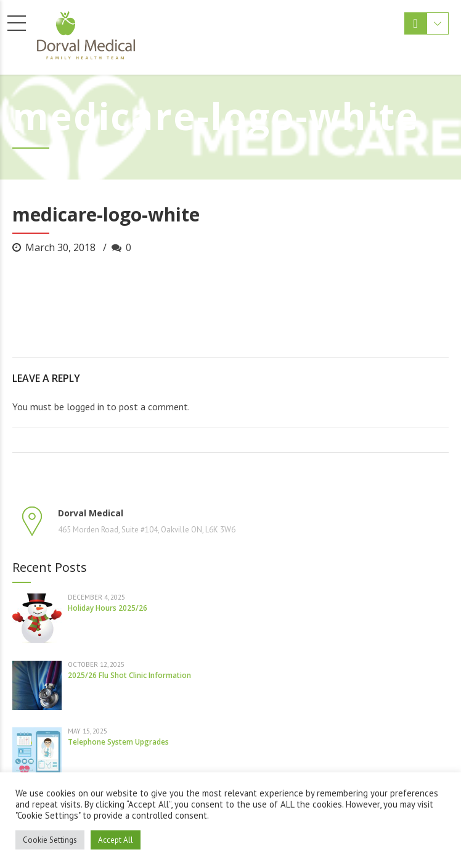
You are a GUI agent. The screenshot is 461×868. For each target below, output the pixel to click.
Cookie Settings (50, 840)
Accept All (116, 840)
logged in (85, 407)
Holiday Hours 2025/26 (108, 608)
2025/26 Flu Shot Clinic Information (129, 675)
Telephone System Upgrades (118, 742)
